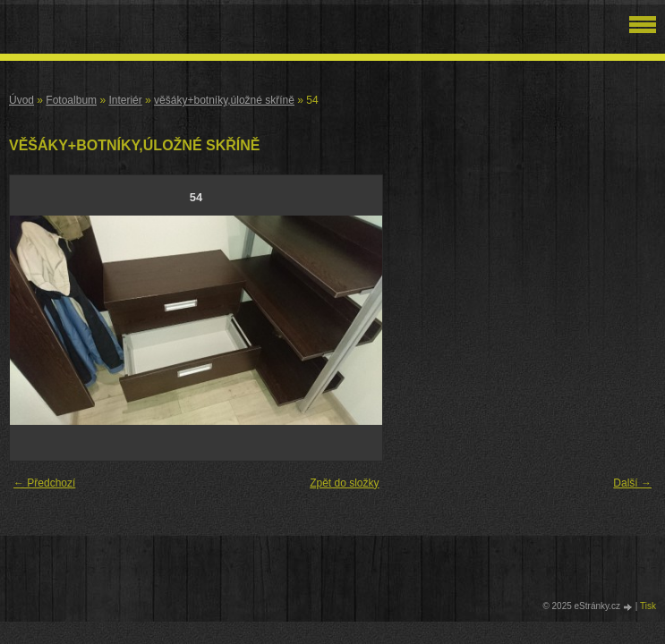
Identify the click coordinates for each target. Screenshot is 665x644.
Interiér (125, 100)
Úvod (21, 100)
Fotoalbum (71, 100)
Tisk (648, 606)
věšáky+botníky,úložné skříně (224, 100)
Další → (632, 483)
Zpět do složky (344, 483)
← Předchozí (44, 483)
